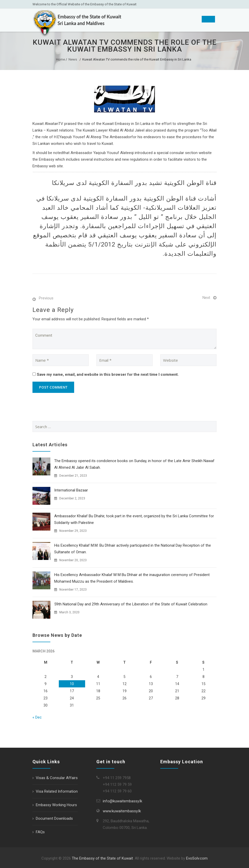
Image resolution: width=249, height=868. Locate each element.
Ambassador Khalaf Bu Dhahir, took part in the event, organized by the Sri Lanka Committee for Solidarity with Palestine (134, 519)
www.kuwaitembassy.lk (122, 811)
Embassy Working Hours (56, 805)
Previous (46, 298)
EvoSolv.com (197, 858)
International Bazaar (71, 490)
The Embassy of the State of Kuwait (102, 858)
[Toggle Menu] (208, 19)
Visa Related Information (57, 791)
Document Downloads (54, 818)
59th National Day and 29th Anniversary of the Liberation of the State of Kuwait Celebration (131, 604)
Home (60, 59)
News (73, 59)
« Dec (37, 717)
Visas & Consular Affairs (57, 778)
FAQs (40, 832)
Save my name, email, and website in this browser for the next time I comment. (108, 374)
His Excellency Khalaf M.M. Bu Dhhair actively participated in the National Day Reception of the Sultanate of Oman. (133, 549)
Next (206, 298)
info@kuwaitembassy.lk (122, 801)
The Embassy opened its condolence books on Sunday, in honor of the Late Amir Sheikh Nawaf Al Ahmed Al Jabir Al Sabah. (134, 464)
